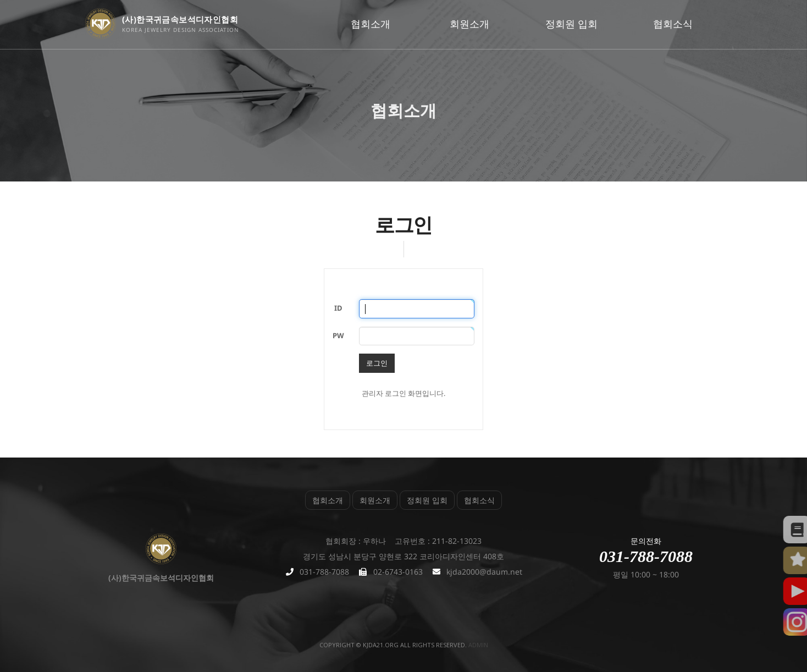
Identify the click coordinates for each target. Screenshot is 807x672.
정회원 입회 (571, 24)
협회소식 (673, 24)
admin (478, 645)
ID (338, 308)
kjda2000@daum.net (484, 572)
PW (338, 335)
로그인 (377, 363)
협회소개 (371, 24)
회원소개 (469, 24)
